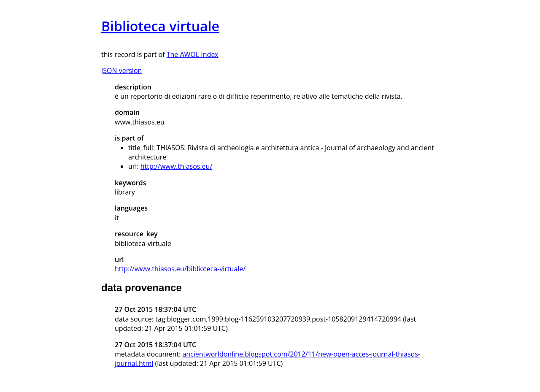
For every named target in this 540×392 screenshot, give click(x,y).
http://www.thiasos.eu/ (177, 166)
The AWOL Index (193, 54)
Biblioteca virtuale (160, 26)
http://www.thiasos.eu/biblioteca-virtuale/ (180, 269)
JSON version (121, 70)
